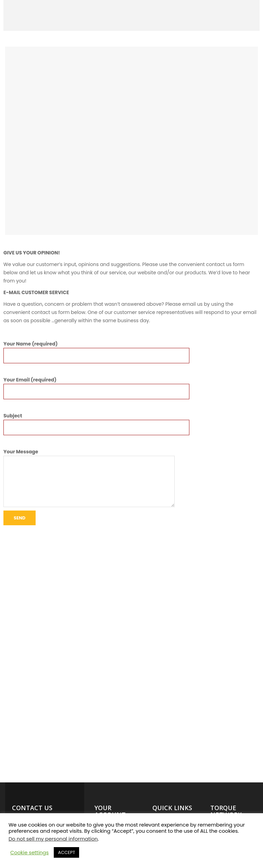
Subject (96, 422)
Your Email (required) (96, 386)
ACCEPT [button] (66, 852)
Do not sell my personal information (53, 839)
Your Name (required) (96, 350)
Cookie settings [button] (29, 853)
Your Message (89, 456)
